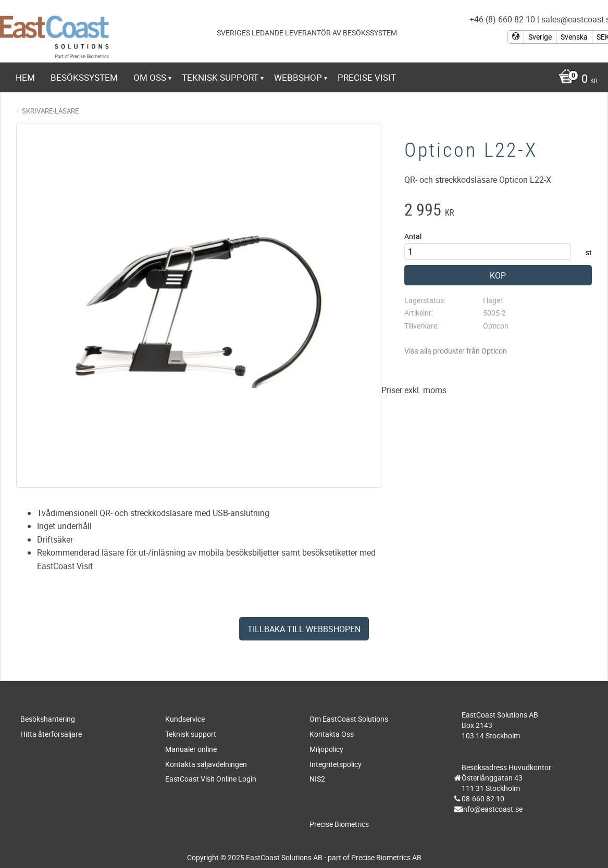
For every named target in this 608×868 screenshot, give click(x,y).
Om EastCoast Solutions (349, 719)
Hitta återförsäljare (51, 734)
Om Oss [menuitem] (150, 77)
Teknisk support (191, 734)
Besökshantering (48, 719)
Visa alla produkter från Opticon (456, 351)
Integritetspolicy (336, 764)
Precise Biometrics (339, 824)
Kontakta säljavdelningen (206, 764)
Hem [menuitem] (25, 77)
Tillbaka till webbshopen (304, 629)
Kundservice (185, 719)
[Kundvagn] (575, 80)
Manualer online (191, 749)
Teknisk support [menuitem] (220, 77)
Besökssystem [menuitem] (84, 77)
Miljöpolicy (326, 749)
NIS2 (317, 779)
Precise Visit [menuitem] (367, 77)
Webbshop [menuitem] (298, 77)
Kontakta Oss (332, 734)
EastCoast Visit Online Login (211, 779)
